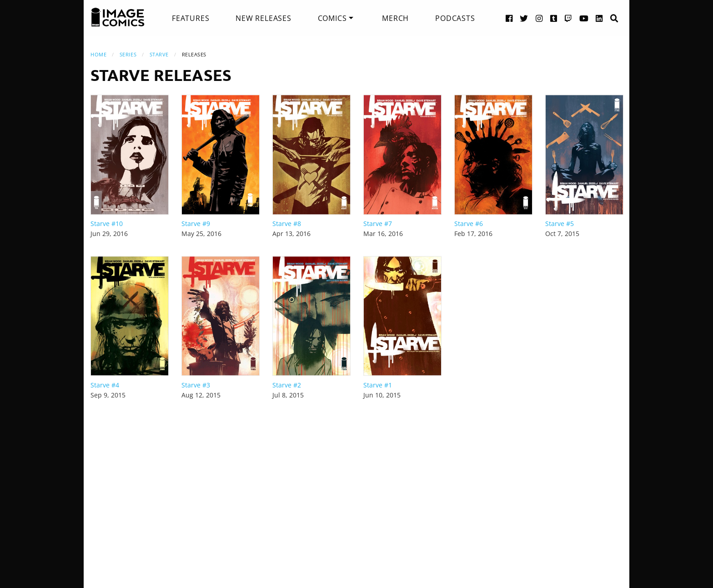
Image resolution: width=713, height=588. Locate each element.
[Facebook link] (509, 18)
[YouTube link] (584, 18)
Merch (395, 18)
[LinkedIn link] (599, 18)
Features (191, 18)
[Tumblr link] (554, 18)
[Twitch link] (568, 18)
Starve (159, 54)
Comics (332, 18)
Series (128, 54)
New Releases (264, 18)
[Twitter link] (524, 18)
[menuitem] (191, 18)
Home (98, 54)
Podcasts (455, 18)
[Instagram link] (539, 18)
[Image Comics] (118, 17)
